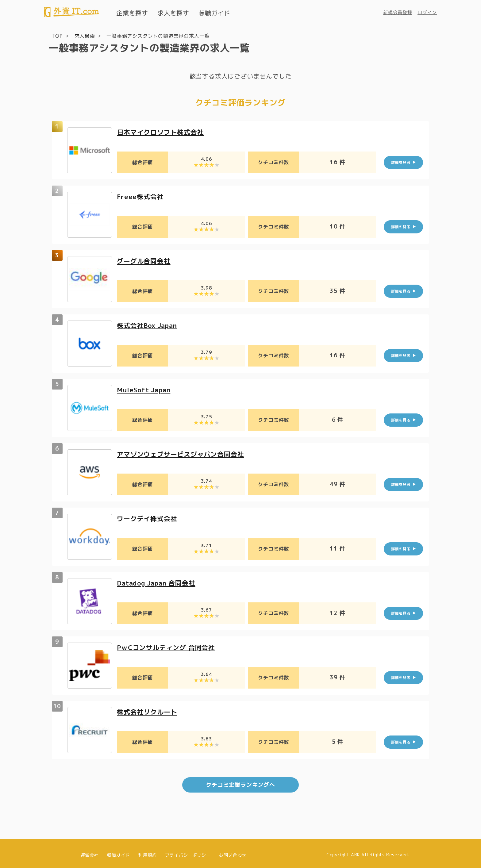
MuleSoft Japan (145, 389)
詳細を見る (401, 162)
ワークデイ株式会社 (148, 518)
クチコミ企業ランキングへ (240, 782)
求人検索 (85, 36)
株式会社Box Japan (149, 325)
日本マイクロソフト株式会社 (162, 132)
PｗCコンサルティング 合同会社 (168, 647)
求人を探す (173, 13)
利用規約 (147, 852)
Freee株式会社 (141, 196)
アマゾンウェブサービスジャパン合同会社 (183, 454)
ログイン (427, 12)
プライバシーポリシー (188, 852)
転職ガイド (214, 13)
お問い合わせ (233, 852)
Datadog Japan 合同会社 (159, 583)
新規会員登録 (398, 12)
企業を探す (132, 13)
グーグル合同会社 (145, 261)
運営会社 (89, 852)
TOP (58, 36)
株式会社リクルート (148, 711)
